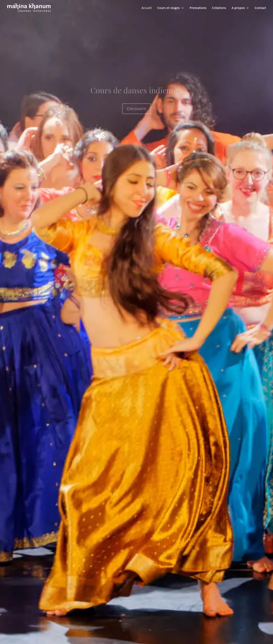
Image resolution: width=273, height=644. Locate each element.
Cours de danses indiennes (136, 94)
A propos (238, 8)
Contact (260, 8)
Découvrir (137, 112)
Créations (219, 8)
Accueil (147, 8)
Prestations (198, 8)
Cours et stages (168, 8)
